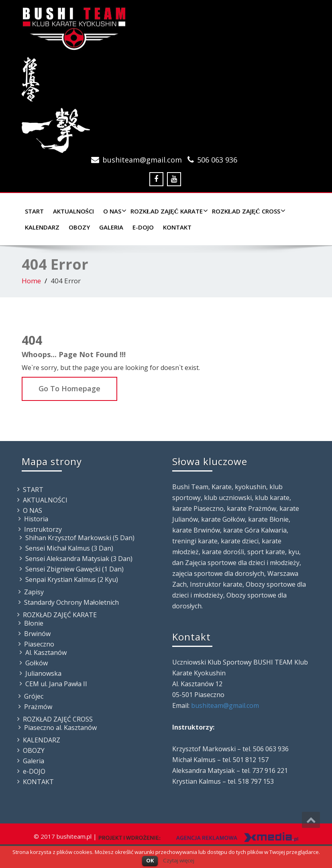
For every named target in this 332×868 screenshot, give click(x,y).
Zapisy (34, 592)
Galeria (111, 227)
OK (150, 860)
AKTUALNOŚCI (73, 211)
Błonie (34, 623)
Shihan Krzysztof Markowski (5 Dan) (80, 538)
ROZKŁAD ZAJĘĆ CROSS (248, 211)
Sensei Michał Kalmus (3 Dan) (69, 548)
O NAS (114, 211)
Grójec (34, 696)
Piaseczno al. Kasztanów (60, 728)
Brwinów (37, 634)
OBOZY (79, 227)
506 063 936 (217, 160)
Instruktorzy (43, 529)
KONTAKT (177, 227)
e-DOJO (143, 227)
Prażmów (38, 707)
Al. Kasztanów (46, 653)
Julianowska (43, 673)
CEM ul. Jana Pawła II (56, 684)
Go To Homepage (69, 388)
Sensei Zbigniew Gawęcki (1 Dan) (74, 569)
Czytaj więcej (179, 860)
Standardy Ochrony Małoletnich (71, 602)
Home (31, 281)
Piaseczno (39, 644)
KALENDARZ (42, 227)
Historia (36, 519)
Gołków (37, 663)
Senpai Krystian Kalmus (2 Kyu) (72, 579)
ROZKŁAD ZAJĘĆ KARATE (168, 211)
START (34, 211)
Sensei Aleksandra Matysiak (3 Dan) (79, 559)
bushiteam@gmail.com (142, 160)
